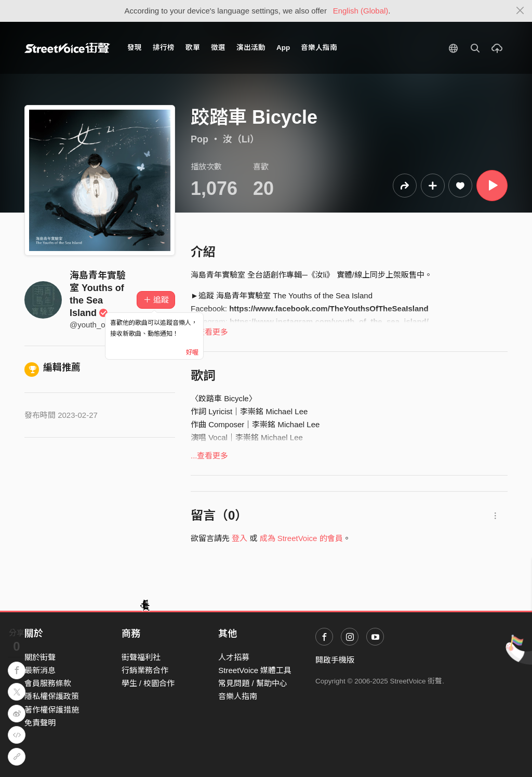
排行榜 (164, 48)
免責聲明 (40, 723)
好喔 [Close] (192, 352)
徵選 (218, 48)
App (283, 48)
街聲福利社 (141, 657)
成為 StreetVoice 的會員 (301, 538)
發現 (135, 48)
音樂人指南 (319, 48)
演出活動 (251, 48)
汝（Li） (241, 139)
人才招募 (234, 657)
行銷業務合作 (145, 670)
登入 (240, 538)
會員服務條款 (48, 683)
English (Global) (361, 11)
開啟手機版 (335, 660)
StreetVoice (67, 48)
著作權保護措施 (52, 710)
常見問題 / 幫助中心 (253, 683)
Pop (199, 139)
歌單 (193, 48)
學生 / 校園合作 (148, 683)
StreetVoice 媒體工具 (255, 670)
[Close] (520, 11)
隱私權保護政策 (52, 696)
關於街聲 (40, 657)
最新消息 (40, 670)
